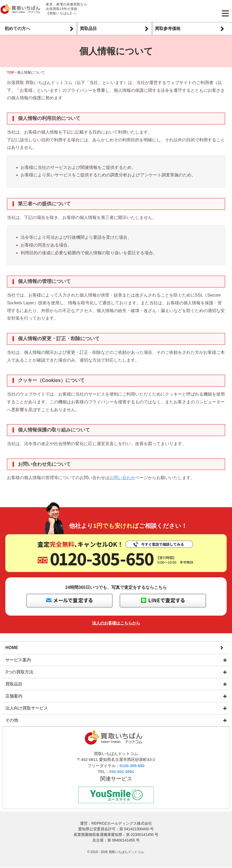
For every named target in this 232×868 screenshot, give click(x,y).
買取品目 (88, 29)
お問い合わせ (122, 478)
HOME (12, 647)
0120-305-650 (132, 766)
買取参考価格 (168, 29)
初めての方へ (17, 29)
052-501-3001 (122, 772)
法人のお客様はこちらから (116, 623)
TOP (11, 72)
